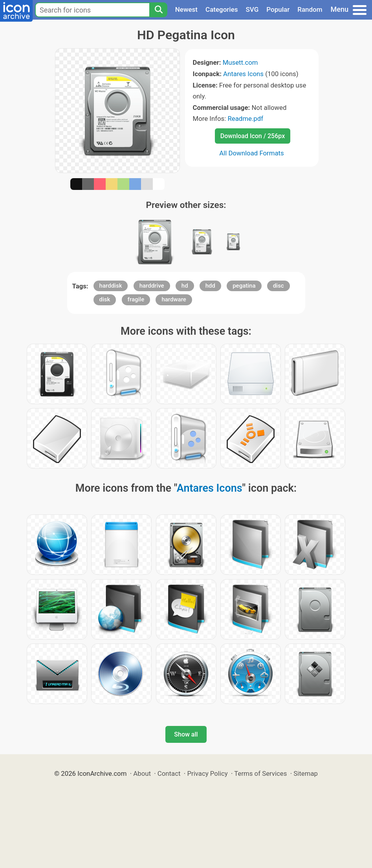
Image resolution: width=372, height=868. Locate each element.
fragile (136, 299)
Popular (278, 9)
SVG (252, 9)
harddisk (111, 286)
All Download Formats (252, 153)
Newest (186, 9)
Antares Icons (243, 74)
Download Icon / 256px (253, 136)
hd (185, 286)
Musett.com (240, 62)
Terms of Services (260, 773)
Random (310, 9)
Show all (186, 734)
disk (105, 299)
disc (279, 286)
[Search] (158, 10)
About (142, 773)
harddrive (152, 286)
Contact (169, 773)
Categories (222, 9)
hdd (210, 286)
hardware (174, 299)
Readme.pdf (245, 119)
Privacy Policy (207, 773)
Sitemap (306, 773)
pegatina (244, 286)
